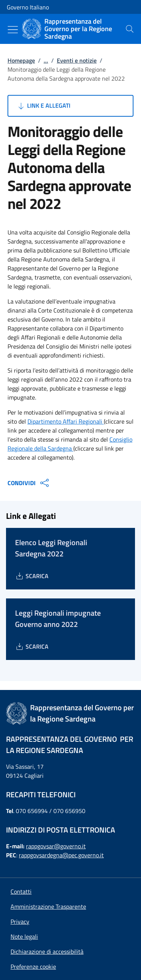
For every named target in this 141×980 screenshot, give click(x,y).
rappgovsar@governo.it (56, 846)
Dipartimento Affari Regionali (66, 421)
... (46, 60)
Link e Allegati (43, 106)
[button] (33, 966)
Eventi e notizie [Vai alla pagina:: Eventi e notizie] (77, 60)
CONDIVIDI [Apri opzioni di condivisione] (29, 483)
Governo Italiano (28, 7)
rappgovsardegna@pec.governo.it (61, 855)
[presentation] (130, 29)
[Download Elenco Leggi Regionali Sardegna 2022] (32, 576)
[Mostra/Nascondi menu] (13, 30)
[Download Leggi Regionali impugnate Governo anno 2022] (32, 646)
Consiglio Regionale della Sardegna (70, 444)
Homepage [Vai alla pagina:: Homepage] (21, 60)
